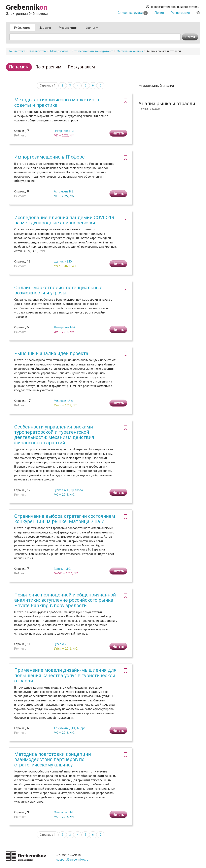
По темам (19, 67)
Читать (118, 133)
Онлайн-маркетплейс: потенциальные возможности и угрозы (58, 290)
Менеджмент (59, 51)
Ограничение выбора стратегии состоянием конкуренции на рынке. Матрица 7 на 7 (65, 519)
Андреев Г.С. (85, 728)
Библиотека (17, 51)
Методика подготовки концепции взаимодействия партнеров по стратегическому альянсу (53, 760)
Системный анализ (130, 51)
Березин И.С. (62, 569)
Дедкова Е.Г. (79, 490)
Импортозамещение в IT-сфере (49, 157)
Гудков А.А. (62, 490)
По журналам (81, 67)
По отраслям (48, 67)
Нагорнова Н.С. (64, 131)
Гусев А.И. (61, 644)
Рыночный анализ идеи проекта (51, 353)
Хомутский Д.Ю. (65, 728)
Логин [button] (159, 13)
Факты (92, 28)
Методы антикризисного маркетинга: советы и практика (57, 102)
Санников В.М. (64, 812)
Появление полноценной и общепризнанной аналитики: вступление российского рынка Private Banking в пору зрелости (65, 600)
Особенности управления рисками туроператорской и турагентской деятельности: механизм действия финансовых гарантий (54, 435)
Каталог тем (38, 51)
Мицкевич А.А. (64, 401)
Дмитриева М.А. (65, 327)
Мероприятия (68, 28)
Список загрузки (133, 13)
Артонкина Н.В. (64, 191)
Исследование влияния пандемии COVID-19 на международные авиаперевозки (64, 220)
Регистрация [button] (180, 13)
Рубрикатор (22, 28)
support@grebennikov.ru (72, 860)
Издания (45, 28)
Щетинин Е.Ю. (63, 262)
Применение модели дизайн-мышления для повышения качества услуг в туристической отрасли (65, 675)
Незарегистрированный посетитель (173, 7)
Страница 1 (48, 85)
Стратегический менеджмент (93, 51)
